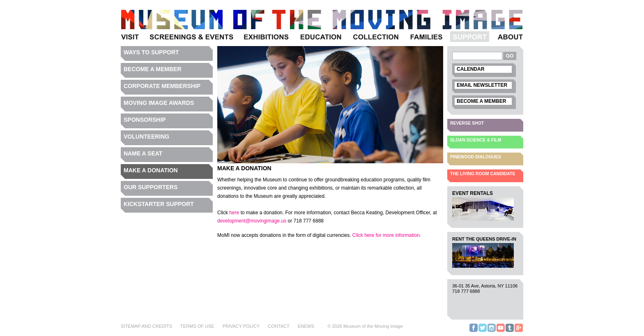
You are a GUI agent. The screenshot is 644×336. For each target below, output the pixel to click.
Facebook (474, 332)
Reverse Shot (467, 123)
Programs (191, 42)
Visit (131, 42)
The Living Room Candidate (483, 174)
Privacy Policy (241, 326)
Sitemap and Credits (146, 326)
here (234, 213)
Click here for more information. (387, 235)
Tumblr (510, 332)
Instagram (492, 332)
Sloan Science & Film (476, 140)
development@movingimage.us (252, 221)
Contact (278, 326)
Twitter (483, 332)
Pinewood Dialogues (476, 157)
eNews (306, 326)
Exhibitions (266, 42)
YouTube (501, 332)
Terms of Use (197, 326)
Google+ (519, 332)
